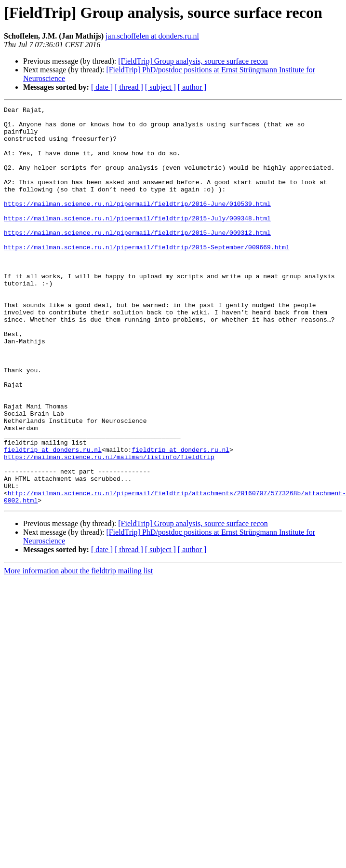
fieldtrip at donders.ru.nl (53, 510)
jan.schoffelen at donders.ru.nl (152, 36)
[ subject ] (160, 87)
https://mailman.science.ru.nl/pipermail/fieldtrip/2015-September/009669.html (147, 267)
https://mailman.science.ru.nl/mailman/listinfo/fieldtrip (109, 519)
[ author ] (192, 87)
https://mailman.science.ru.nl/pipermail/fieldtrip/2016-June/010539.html (137, 215)
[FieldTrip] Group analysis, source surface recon (193, 61)
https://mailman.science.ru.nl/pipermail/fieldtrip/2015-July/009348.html (137, 232)
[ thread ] (129, 87)
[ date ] (102, 87)
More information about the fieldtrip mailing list (78, 642)
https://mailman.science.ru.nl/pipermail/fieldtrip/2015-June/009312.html (137, 250)
